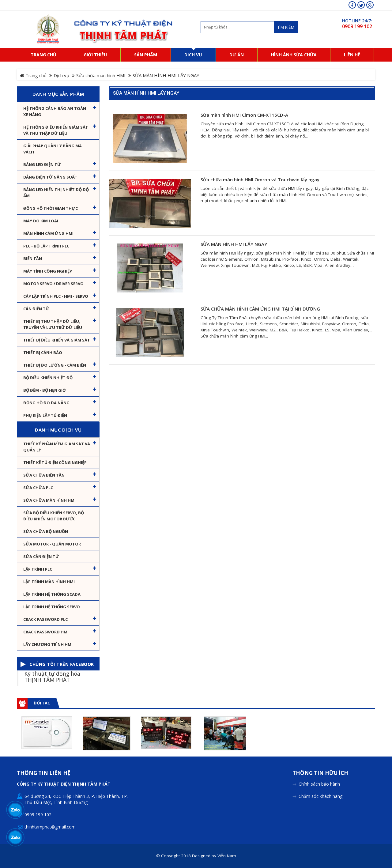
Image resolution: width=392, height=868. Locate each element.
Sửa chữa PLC (38, 488)
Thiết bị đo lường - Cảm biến (55, 365)
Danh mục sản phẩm (58, 94)
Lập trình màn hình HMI (49, 582)
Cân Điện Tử (36, 309)
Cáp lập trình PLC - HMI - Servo (56, 296)
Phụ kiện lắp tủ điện (45, 415)
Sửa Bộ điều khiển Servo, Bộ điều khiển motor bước (54, 516)
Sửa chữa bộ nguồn (46, 531)
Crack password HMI (46, 632)
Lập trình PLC (38, 569)
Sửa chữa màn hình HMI (101, 75)
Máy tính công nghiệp (48, 271)
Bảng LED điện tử (42, 164)
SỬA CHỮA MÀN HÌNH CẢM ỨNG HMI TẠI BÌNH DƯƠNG (260, 309)
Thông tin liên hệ (44, 773)
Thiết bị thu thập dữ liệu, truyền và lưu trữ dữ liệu (53, 324)
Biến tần (33, 259)
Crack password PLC (45, 619)
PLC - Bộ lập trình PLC (46, 246)
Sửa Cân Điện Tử (41, 557)
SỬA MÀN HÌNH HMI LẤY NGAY (146, 93)
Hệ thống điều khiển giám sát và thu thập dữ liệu (56, 130)
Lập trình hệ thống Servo (52, 607)
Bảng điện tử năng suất (50, 177)
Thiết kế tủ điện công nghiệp (55, 462)
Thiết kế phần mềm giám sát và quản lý (57, 447)
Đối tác (42, 703)
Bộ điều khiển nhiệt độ (48, 378)
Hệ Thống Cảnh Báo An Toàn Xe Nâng (55, 111)
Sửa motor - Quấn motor (52, 544)
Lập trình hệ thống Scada (52, 594)
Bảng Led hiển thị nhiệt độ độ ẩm (56, 193)
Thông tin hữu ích (320, 773)
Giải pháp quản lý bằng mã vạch (53, 149)
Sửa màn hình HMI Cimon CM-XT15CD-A (244, 115)
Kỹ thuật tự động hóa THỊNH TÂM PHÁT (52, 676)
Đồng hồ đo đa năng (46, 403)
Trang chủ (33, 75)
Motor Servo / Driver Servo (53, 284)
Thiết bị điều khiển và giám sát (57, 340)
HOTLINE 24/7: (357, 21)
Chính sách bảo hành (319, 784)
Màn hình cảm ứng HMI (48, 233)
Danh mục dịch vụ (58, 430)
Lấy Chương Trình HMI (48, 644)
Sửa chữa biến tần (44, 475)
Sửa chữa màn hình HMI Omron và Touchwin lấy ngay (260, 180)
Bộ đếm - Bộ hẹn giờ (45, 390)
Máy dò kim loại (41, 221)
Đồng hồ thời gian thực (51, 208)
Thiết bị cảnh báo (43, 353)
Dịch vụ (61, 75)
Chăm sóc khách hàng (320, 796)
